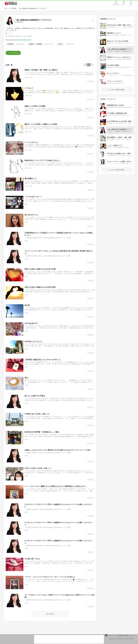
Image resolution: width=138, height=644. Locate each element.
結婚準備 (10, 44)
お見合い (61, 44)
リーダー (116, 5)
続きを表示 (50, 614)
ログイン (124, 5)
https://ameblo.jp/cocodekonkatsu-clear (18, 40)
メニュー (131, 5)
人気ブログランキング (11, 3)
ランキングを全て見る (117, 90)
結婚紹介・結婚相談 (35, 44)
